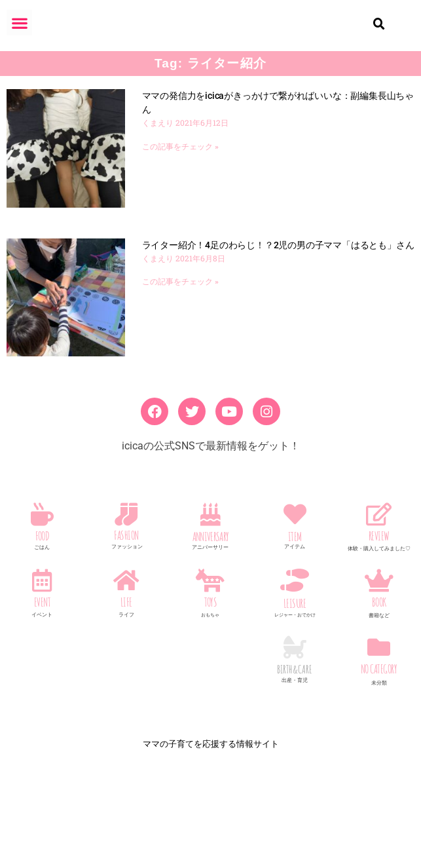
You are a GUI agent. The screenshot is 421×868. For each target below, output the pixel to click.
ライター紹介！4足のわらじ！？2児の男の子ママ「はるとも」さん (278, 261)
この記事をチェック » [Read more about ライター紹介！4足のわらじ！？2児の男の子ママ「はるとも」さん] (180, 297)
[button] (19, 23)
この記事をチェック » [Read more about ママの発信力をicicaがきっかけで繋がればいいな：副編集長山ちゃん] (180, 162)
